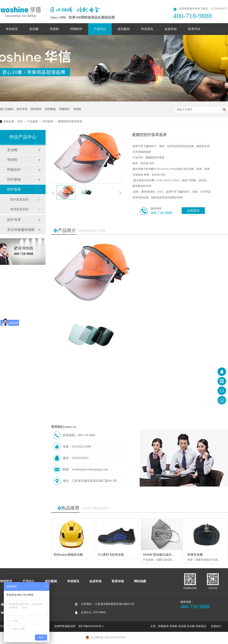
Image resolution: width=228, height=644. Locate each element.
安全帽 (34, 29)
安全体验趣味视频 (21, 230)
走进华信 (171, 29)
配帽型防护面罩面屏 (70, 121)
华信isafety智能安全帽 (68, 555)
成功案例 (123, 29)
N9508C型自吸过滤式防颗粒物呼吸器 (168, 555)
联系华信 (194, 29)
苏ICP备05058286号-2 (91, 626)
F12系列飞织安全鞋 (111, 555)
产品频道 (33, 121)
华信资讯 (147, 29)
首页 (21, 121)
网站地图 (140, 581)
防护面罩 (36, 109)
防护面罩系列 (19, 200)
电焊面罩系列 (19, 209)
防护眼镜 (50, 109)
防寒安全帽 (195, 555)
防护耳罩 (22, 109)
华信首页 (12, 29)
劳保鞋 (54, 29)
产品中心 (100, 29)
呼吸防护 (76, 29)
